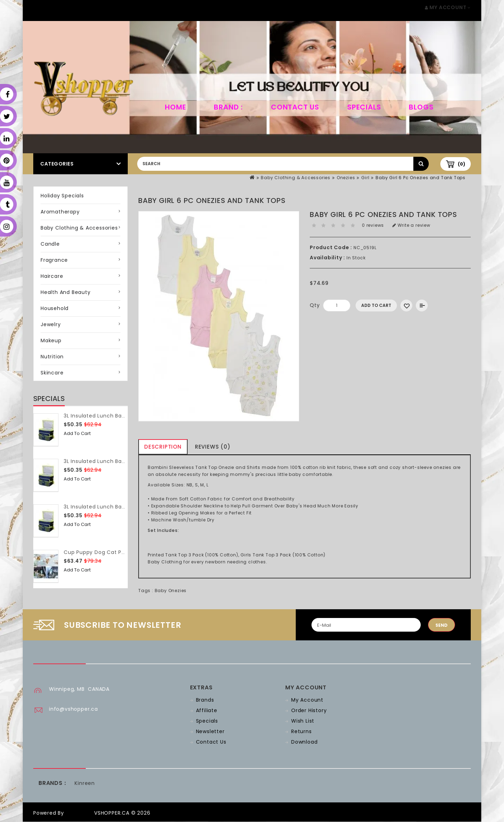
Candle (50, 244)
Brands (205, 700)
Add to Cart (77, 433)
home (175, 107)
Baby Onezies (171, 591)
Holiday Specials (62, 196)
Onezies (346, 178)
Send (442, 625)
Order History (309, 710)
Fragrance (54, 260)
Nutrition (52, 357)
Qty (315, 305)
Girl (365, 178)
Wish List (303, 721)
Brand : (228, 107)
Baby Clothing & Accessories (296, 178)
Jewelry (51, 324)
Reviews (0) (213, 447)
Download (304, 742)
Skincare (52, 373)
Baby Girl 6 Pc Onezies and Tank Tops (421, 178)
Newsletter (210, 731)
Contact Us (295, 107)
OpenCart (79, 813)
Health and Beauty (66, 292)
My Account (307, 700)
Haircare (52, 276)
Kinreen (85, 783)
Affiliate (207, 710)
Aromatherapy (60, 212)
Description (163, 447)
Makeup (51, 340)
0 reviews (373, 225)
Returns (302, 731)
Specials (364, 107)
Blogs (421, 107)
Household (55, 308)
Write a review (411, 225)
